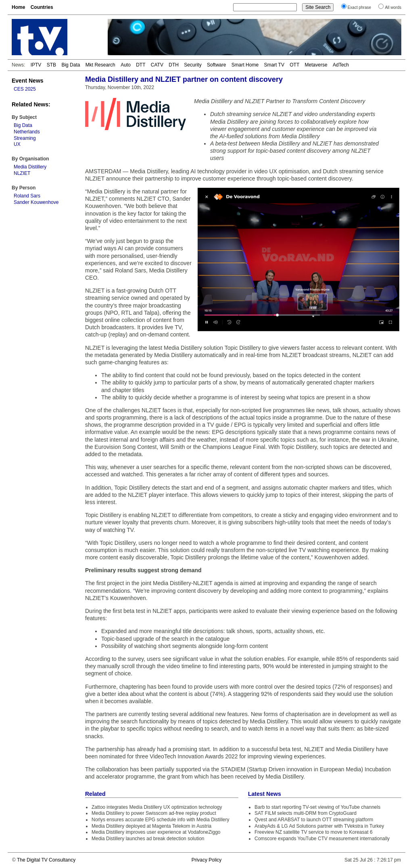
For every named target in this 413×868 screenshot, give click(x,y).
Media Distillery (30, 167)
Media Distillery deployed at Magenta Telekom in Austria (151, 826)
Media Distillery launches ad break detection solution (148, 839)
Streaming (25, 138)
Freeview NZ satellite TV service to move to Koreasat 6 (314, 832)
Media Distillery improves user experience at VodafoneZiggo (156, 832)
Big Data (71, 65)
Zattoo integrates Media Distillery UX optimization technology (157, 807)
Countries (42, 7)
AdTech (341, 65)
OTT (294, 65)
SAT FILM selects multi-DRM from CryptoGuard (306, 813)
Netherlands (27, 132)
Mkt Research (100, 65)
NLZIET (22, 173)
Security (193, 65)
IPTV (36, 65)
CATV (157, 65)
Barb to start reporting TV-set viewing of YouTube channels (317, 807)
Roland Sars (27, 196)
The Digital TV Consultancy (46, 860)
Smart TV (274, 65)
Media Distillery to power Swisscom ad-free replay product (154, 813)
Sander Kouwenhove (36, 202)
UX (17, 144)
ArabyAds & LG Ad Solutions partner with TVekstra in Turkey (319, 826)
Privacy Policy (207, 860)
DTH (174, 65)
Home (18, 7)
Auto (126, 65)
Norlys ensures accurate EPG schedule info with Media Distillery (160, 820)
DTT (141, 65)
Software (216, 65)
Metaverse (316, 65)
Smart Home (245, 65)
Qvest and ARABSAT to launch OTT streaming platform (314, 820)
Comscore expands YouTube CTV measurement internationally (322, 839)
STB (51, 65)
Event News (28, 81)
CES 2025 (25, 89)
